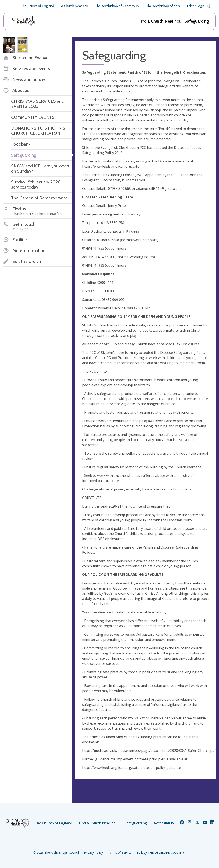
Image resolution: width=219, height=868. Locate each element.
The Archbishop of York (163, 6)
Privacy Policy (93, 853)
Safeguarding (197, 21)
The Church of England (37, 6)
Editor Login (199, 6)
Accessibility (164, 823)
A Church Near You (75, 6)
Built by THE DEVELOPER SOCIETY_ (161, 853)
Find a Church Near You (160, 21)
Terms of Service (120, 853)
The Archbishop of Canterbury (117, 6)
